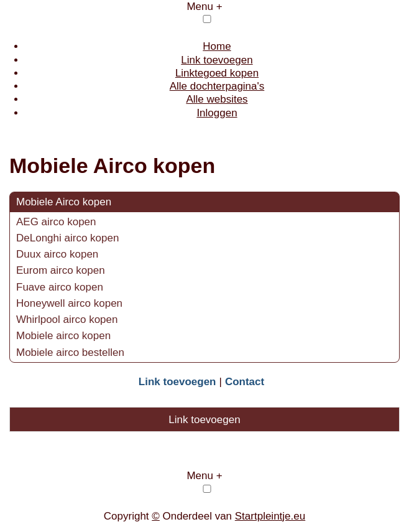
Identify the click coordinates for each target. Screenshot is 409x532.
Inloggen (217, 113)
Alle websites (217, 99)
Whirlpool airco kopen (67, 320)
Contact (245, 382)
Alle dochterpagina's (217, 86)
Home (217, 46)
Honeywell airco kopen (69, 303)
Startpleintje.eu (270, 516)
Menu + (204, 7)
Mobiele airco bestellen (70, 352)
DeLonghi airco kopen (67, 238)
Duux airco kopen (57, 254)
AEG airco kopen (56, 222)
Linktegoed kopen (217, 73)
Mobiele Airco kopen (64, 202)
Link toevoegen (217, 60)
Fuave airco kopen (60, 287)
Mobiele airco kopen (63, 336)
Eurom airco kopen (61, 270)
